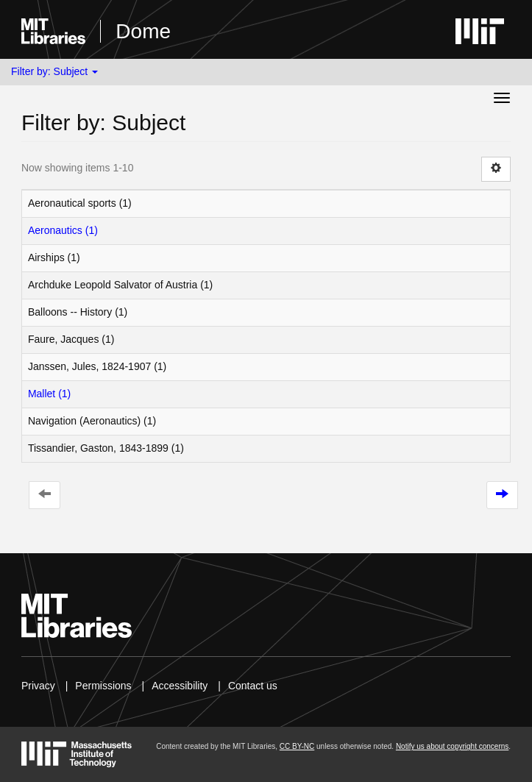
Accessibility (180, 686)
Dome (143, 31)
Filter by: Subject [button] (54, 71)
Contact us (253, 686)
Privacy (38, 686)
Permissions (103, 686)
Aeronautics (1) (63, 230)
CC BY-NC (297, 746)
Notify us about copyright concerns (452, 746)
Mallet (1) (49, 394)
